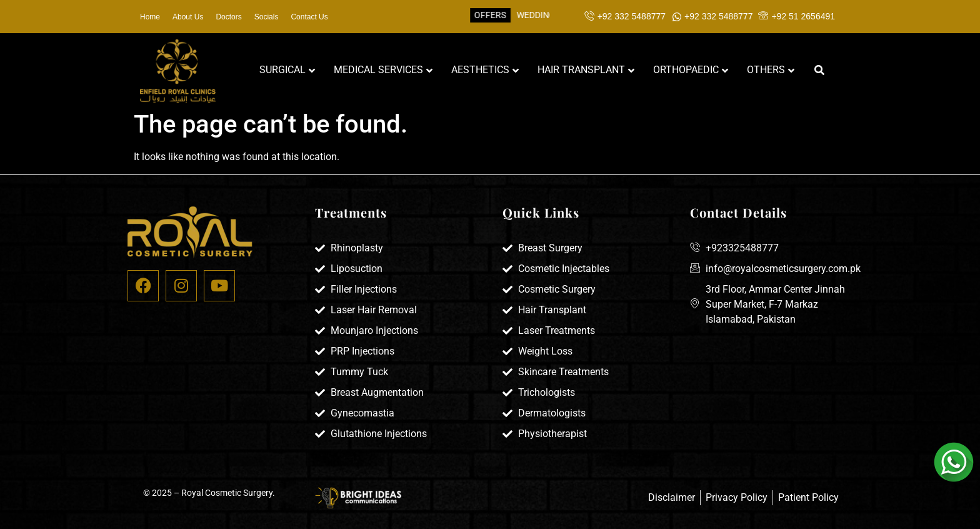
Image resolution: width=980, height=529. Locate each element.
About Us (188, 17)
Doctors (228, 17)
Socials (267, 17)
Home (150, 17)
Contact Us (309, 17)
